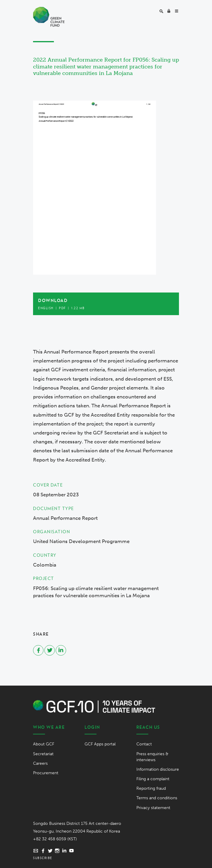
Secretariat (43, 754)
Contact (144, 744)
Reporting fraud (151, 788)
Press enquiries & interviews (152, 757)
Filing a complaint (153, 779)
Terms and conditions (157, 798)
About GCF (44, 744)
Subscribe (43, 858)
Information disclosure (158, 769)
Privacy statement (153, 808)
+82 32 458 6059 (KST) (55, 839)
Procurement (46, 773)
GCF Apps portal (100, 744)
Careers (40, 763)
